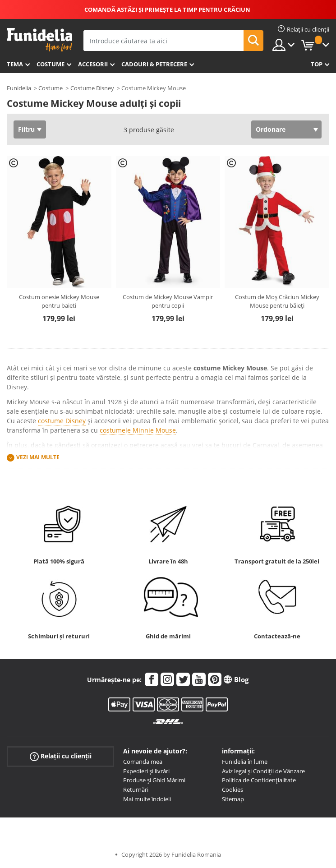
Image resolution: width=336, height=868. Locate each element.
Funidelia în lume (245, 762)
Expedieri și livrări (146, 771)
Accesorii (93, 64)
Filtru (26, 129)
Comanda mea (143, 762)
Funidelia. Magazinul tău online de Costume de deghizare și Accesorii (39, 40)
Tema (15, 64)
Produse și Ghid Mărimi (154, 780)
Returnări (136, 790)
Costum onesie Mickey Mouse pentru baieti (59, 301)
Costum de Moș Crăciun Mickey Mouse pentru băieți (277, 301)
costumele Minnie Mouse (138, 430)
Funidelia (19, 88)
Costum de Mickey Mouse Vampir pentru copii (168, 301)
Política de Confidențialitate (259, 780)
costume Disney (62, 421)
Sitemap (233, 799)
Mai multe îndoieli (147, 799)
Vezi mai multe (38, 457)
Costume (51, 64)
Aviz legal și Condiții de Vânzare (263, 771)
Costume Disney (92, 88)
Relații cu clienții (61, 756)
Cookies (232, 790)
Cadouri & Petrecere (154, 64)
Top (317, 64)
